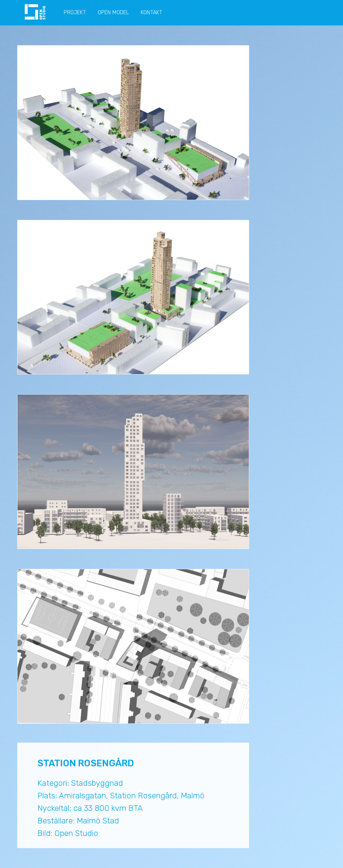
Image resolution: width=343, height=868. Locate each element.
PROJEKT (75, 12)
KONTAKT (152, 12)
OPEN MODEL (113, 12)
